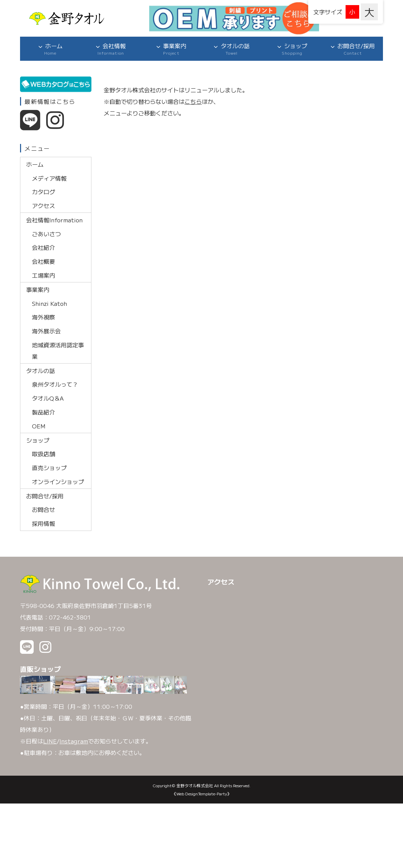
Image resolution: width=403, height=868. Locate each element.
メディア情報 (49, 178)
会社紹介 (43, 247)
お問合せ (43, 509)
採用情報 (43, 523)
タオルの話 (232, 49)
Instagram (74, 741)
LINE (50, 741)
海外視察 (43, 317)
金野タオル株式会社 (195, 785)
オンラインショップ (58, 482)
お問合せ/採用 (353, 49)
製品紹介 (43, 412)
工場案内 (43, 275)
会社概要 (43, 261)
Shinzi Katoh (49, 303)
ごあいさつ (46, 234)
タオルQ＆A (48, 398)
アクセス (43, 206)
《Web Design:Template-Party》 (202, 793)
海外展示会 (46, 331)
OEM (39, 426)
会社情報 (111, 49)
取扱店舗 (43, 454)
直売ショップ (49, 468)
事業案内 (171, 49)
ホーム (50, 49)
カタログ (43, 192)
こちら (193, 101)
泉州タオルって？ (55, 384)
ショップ (292, 49)
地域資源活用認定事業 (58, 350)
